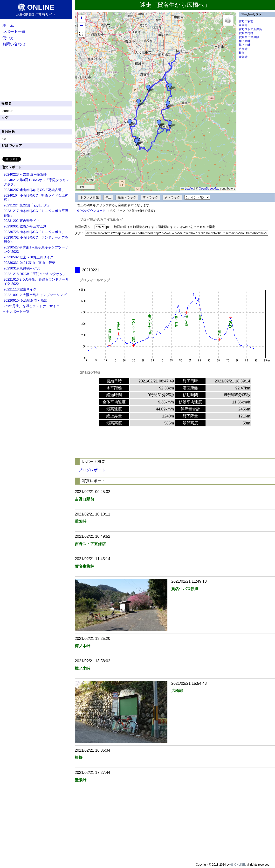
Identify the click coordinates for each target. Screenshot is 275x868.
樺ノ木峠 (245, 41)
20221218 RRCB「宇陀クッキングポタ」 (35, 274)
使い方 (8, 38)
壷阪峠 (243, 57)
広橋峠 (243, 49)
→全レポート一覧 (16, 311)
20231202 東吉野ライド (22, 221)
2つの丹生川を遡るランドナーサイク (32, 306)
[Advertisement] (175, 251)
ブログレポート (92, 470)
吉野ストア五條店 (250, 29)
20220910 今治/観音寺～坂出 (26, 300)
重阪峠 (243, 25)
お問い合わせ (14, 44)
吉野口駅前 (246, 21)
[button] (148, 89)
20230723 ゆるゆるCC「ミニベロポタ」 (34, 232)
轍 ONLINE (238, 865)
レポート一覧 (14, 32)
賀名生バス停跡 (249, 37)
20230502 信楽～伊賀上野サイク (28, 257)
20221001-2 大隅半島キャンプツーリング (35, 295)
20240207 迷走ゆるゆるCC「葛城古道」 (34, 190)
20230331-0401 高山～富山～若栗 (29, 263)
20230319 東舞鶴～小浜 (22, 268)
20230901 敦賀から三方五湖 (25, 226)
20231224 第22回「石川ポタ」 (27, 205)
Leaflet (187, 189)
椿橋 (242, 53)
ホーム (8, 25)
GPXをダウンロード (91, 211)
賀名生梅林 (246, 33)
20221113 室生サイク (20, 289)
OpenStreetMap (209, 189)
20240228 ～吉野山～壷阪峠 (25, 174)
